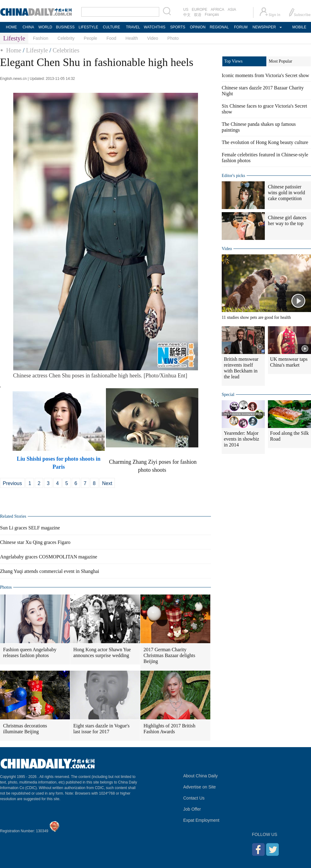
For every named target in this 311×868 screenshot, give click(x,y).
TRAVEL (133, 27)
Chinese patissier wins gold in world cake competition (286, 193)
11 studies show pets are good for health (256, 317)
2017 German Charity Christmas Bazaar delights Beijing (169, 655)
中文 (187, 15)
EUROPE (200, 10)
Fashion (41, 38)
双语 (198, 15)
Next (107, 483)
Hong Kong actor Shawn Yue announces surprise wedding (102, 652)
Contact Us (194, 798)
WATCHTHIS (155, 27)
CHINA (28, 27)
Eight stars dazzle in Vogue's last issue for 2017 (101, 729)
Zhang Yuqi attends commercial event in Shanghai (50, 571)
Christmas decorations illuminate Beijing (25, 729)
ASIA (232, 10)
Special (228, 395)
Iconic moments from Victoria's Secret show (265, 75)
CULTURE (111, 27)
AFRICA (217, 10)
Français (212, 14)
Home (14, 50)
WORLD (45, 27)
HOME (11, 27)
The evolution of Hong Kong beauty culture (265, 142)
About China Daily (200, 776)
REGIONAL (219, 27)
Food (111, 38)
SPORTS (178, 27)
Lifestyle (37, 50)
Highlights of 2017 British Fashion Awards (169, 729)
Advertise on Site (200, 787)
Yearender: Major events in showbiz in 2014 (242, 439)
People (91, 38)
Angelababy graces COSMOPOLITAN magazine (49, 557)
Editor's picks (233, 176)
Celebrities (66, 50)
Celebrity (66, 38)
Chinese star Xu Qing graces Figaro (35, 542)
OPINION (198, 27)
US (186, 10)
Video (153, 38)
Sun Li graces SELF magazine (30, 528)
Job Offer (192, 809)
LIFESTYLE (88, 27)
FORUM (241, 27)
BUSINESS (65, 27)
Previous (12, 483)
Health (132, 38)
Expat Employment (201, 820)
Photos (6, 587)
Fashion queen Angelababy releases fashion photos (30, 652)
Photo (173, 38)
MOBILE (299, 27)
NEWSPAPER (264, 27)
